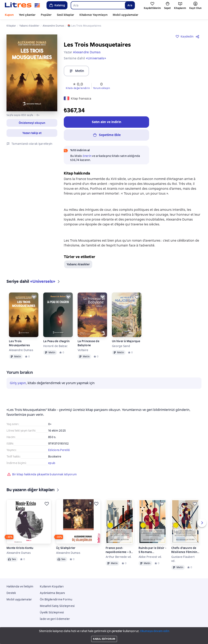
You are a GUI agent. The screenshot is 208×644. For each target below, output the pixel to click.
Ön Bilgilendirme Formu (56, 599)
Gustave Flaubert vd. (183, 559)
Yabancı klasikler (78, 264)
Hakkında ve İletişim (20, 586)
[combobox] (98, 5)
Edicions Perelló (59, 450)
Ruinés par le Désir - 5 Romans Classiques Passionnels (152, 550)
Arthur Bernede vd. (119, 557)
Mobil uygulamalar (126, 15)
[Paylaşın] (198, 36)
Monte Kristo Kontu (20, 548)
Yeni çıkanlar (27, 15)
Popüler (46, 15)
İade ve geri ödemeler (55, 619)
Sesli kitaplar (66, 15)
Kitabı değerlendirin (78, 88)
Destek (11, 593)
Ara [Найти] (130, 5)
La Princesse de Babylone (88, 343)
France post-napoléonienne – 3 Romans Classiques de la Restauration (119, 550)
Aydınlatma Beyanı (52, 593)
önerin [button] (87, 156)
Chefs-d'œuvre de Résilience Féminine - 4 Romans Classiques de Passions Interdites (185, 550)
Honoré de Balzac (55, 346)
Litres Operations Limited (104, 633)
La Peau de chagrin (56, 341)
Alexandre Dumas (21, 350)
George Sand (121, 346)
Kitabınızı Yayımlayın (93, 15)
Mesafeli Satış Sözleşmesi (57, 606)
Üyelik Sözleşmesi (52, 612)
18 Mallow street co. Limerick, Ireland (104, 636)
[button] (78, 86)
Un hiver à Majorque (126, 341)
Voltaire (83, 350)
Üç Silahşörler (66, 548)
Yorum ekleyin (101, 88)
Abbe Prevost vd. (150, 557)
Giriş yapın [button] (18, 383)
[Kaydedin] (34, 297)
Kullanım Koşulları (52, 586)
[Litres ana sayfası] (22, 5)
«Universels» (96, 58)
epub (52, 463)
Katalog (57, 5)
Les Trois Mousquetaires (19, 343)
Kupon (9, 15)
